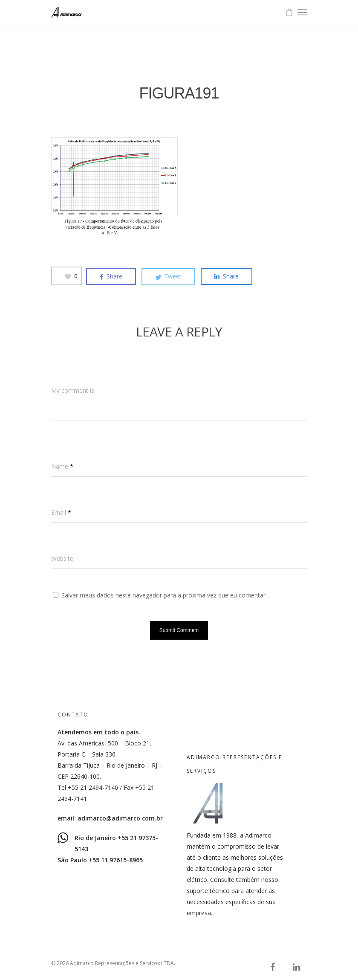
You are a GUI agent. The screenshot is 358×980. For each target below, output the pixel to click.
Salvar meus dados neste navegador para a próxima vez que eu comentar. (164, 595)
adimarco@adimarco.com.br (120, 818)
